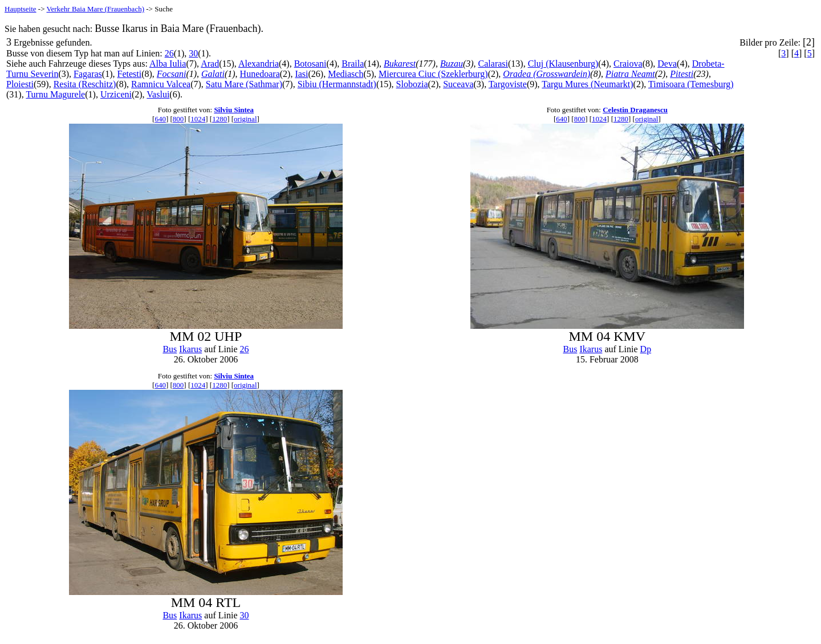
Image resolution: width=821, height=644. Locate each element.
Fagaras (88, 74)
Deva (667, 64)
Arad (210, 64)
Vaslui (158, 94)
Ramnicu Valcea (161, 84)
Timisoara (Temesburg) (691, 84)
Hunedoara (260, 74)
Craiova (628, 64)
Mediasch (346, 74)
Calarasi (493, 64)
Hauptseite (21, 9)
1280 (220, 119)
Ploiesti (20, 84)
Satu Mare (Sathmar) (244, 84)
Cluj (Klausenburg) (563, 64)
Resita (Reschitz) (85, 84)
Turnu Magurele (55, 94)
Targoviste (508, 84)
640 (160, 119)
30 (193, 53)
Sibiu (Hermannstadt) (337, 84)
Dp (646, 349)
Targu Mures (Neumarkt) (587, 84)
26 (169, 53)
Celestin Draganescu (635, 110)
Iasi (301, 74)
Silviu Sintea (234, 110)
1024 (198, 119)
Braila (353, 64)
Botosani (310, 64)
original (245, 119)
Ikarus (190, 349)
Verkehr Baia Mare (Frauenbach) (95, 9)
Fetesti (130, 74)
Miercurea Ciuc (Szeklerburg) (433, 74)
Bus (170, 349)
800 (178, 119)
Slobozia (412, 84)
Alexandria (259, 64)
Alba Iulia (168, 64)
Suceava (458, 84)
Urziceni (116, 94)
